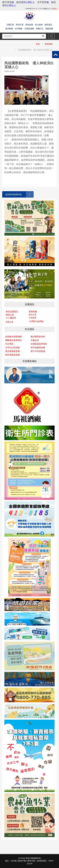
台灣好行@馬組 (36, 321)
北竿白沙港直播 (12, 348)
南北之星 (33, 315)
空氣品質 (35, 340)
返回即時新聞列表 (19, 194)
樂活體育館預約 (38, 337)
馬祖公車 (10, 322)
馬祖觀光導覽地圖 (14, 337)
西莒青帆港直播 (12, 355)
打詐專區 (9, 344)
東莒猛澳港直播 (12, 351)
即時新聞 (49, 44)
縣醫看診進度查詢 (14, 340)
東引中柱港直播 (38, 351)
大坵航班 (33, 318)
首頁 (38, 44)
